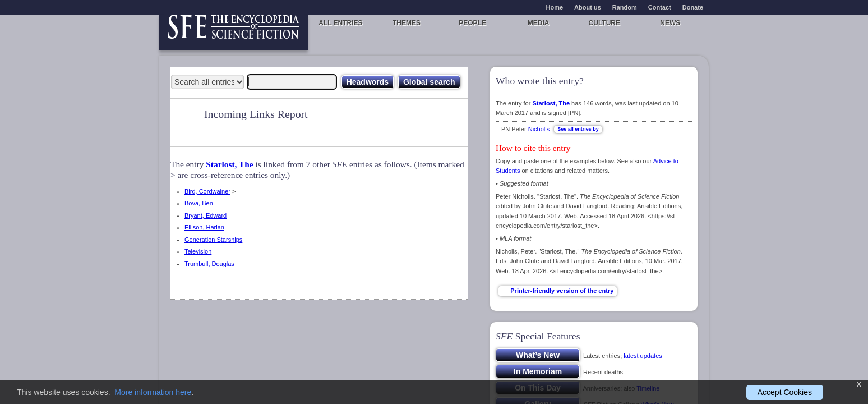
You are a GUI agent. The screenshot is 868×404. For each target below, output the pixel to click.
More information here (153, 392)
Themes (407, 23)
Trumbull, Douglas (209, 264)
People (472, 23)
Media (539, 23)
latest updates (643, 356)
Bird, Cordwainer (207, 191)
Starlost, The (229, 164)
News (670, 23)
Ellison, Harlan (204, 227)
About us (588, 7)
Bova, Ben (199, 203)
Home (555, 7)
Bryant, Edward (206, 215)
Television (198, 251)
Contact (660, 7)
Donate (693, 7)
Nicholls (539, 129)
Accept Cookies (785, 392)
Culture (604, 23)
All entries (340, 23)
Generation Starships (213, 240)
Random (625, 7)
